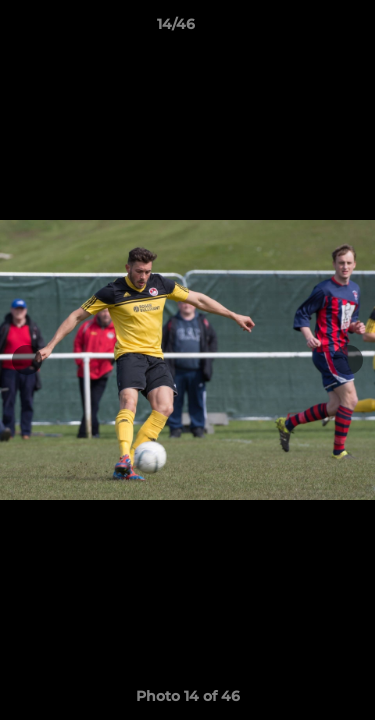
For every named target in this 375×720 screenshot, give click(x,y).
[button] (303, 29)
